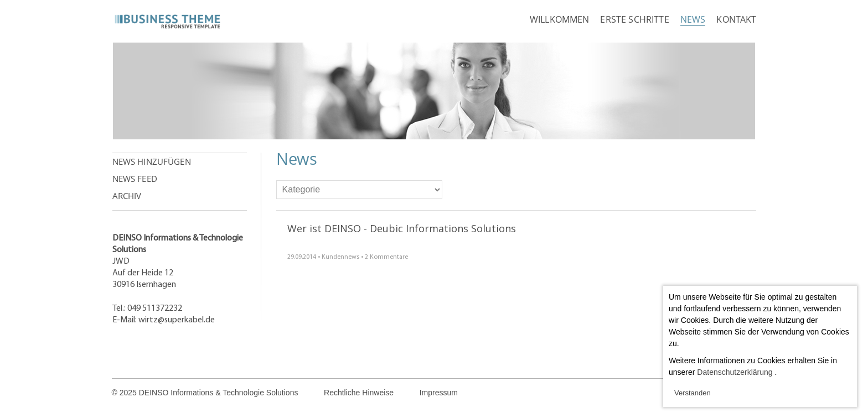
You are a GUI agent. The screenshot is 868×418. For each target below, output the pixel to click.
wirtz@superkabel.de (177, 320)
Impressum (439, 393)
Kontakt (736, 19)
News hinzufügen (152, 161)
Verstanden (693, 393)
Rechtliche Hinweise (359, 393)
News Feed (135, 179)
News (693, 19)
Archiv (127, 196)
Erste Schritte (634, 19)
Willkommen (560, 19)
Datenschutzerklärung (735, 372)
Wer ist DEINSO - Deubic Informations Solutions (402, 228)
